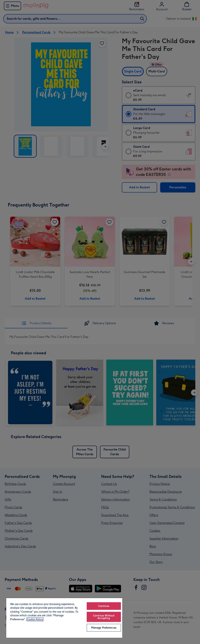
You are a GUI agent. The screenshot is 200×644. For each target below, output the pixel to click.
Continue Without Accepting (104, 617)
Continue (104, 606)
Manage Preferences (104, 628)
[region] (64, 618)
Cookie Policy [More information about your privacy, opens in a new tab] (35, 619)
